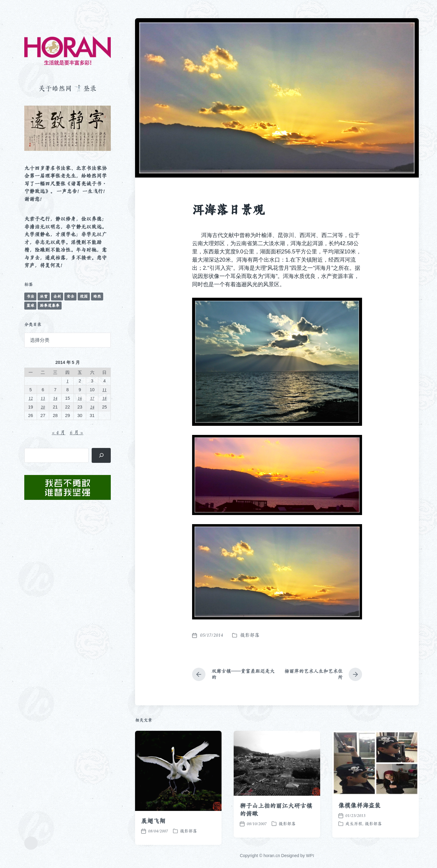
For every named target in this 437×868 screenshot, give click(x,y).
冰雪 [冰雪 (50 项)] (44, 296)
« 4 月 (58, 432)
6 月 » (77, 432)
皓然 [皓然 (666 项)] (97, 296)
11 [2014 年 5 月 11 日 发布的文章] (104, 390)
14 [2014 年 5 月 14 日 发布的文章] (55, 398)
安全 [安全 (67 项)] (70, 296)
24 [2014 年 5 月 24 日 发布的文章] (92, 407)
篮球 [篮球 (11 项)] (30, 305)
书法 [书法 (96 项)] (30, 296)
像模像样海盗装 (359, 829)
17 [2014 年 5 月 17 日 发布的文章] (92, 398)
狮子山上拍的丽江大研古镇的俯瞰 (276, 832)
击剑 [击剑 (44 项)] (57, 296)
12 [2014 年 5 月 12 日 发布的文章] (31, 398)
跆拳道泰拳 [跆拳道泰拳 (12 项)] (50, 305)
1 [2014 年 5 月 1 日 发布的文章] (68, 381)
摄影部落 (250, 635)
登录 (90, 88)
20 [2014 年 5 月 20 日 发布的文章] (43, 407)
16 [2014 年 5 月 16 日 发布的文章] (80, 398)
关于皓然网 (55, 88)
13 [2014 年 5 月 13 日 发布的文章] (43, 398)
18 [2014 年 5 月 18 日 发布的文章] (104, 398)
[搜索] (101, 455)
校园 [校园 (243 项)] (84, 296)
